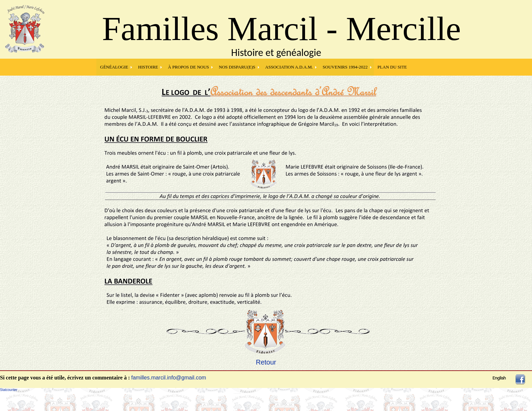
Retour (266, 362)
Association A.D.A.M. (289, 67)
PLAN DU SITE (392, 67)
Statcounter (9, 390)
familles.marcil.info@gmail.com (169, 378)
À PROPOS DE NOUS (188, 67)
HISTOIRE (148, 67)
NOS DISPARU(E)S (237, 67)
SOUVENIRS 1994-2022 (345, 67)
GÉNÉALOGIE (114, 67)
